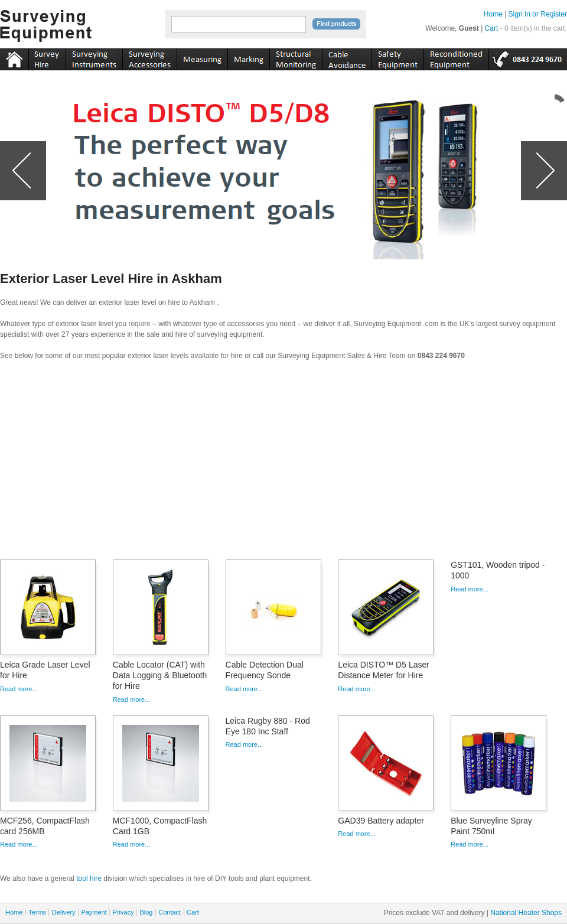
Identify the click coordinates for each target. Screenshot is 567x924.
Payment (94, 912)
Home (493, 14)
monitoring (296, 57)
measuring (202, 57)
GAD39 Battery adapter (381, 821)
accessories (149, 57)
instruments (47, 57)
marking (248, 57)
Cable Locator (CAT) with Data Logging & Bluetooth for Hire (160, 675)
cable (347, 57)
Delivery (64, 912)
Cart (492, 28)
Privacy (123, 912)
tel (528, 57)
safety (397, 57)
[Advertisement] (283, 464)
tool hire (89, 879)
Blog (146, 912)
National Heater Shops (526, 913)
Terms (37, 912)
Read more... (19, 689)
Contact (170, 912)
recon (456, 57)
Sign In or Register (538, 14)
